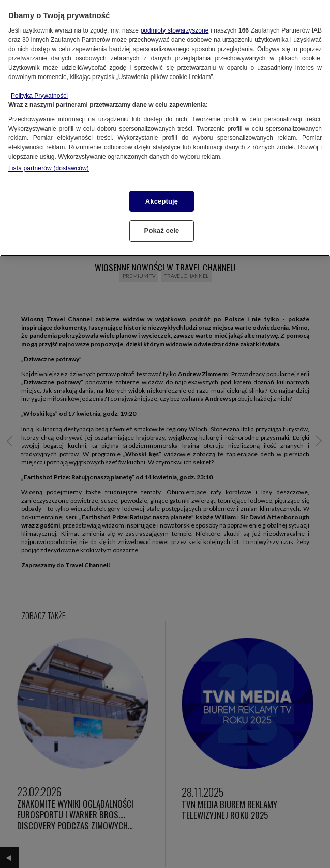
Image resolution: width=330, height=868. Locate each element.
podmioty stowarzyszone (175, 30)
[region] (165, 128)
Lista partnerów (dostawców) (49, 168)
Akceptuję (162, 201)
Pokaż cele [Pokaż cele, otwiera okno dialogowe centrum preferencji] (162, 231)
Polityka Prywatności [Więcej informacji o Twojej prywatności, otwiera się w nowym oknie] (39, 96)
